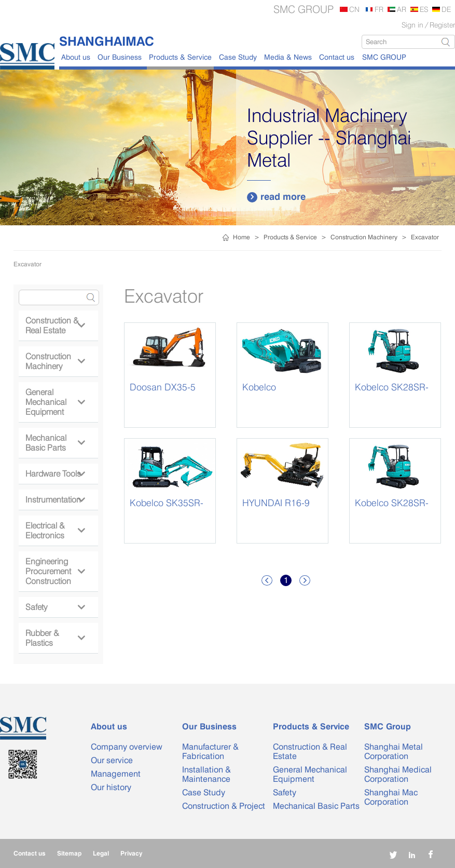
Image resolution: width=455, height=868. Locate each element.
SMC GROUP (384, 57)
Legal (101, 853)
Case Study (238, 57)
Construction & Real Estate (55, 325)
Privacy (131, 853)
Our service (112, 760)
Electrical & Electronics (55, 531)
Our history (111, 787)
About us (76, 57)
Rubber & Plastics (55, 638)
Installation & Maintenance (206, 774)
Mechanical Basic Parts (55, 443)
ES (424, 9)
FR (379, 9)
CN (354, 9)
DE (446, 9)
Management (116, 774)
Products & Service (180, 57)
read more (276, 197)
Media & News (288, 57)
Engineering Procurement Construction (55, 571)
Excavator (425, 237)
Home (242, 237)
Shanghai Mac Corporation (391, 797)
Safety (55, 607)
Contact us (337, 57)
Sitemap (69, 853)
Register (442, 25)
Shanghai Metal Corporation (394, 751)
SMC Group (388, 727)
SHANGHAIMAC (107, 41)
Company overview (127, 747)
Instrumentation (55, 500)
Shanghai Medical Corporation (398, 774)
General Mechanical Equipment (55, 402)
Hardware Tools (55, 474)
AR (402, 9)
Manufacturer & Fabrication (210, 751)
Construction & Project (224, 806)
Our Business (120, 57)
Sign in (412, 25)
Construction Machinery (364, 237)
